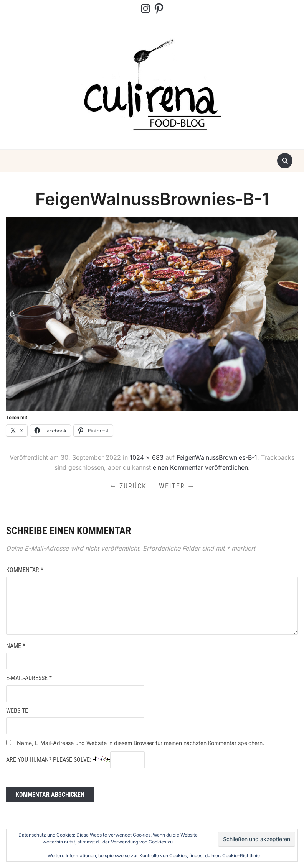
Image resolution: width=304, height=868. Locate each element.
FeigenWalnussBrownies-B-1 (217, 457)
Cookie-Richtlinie (241, 856)
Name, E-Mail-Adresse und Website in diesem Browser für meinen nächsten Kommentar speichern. (140, 743)
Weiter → (177, 486)
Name (16, 646)
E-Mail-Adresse (29, 678)
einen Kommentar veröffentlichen (200, 467)
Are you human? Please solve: (75, 760)
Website (17, 711)
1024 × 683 (147, 457)
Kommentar (25, 570)
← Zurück (128, 486)
